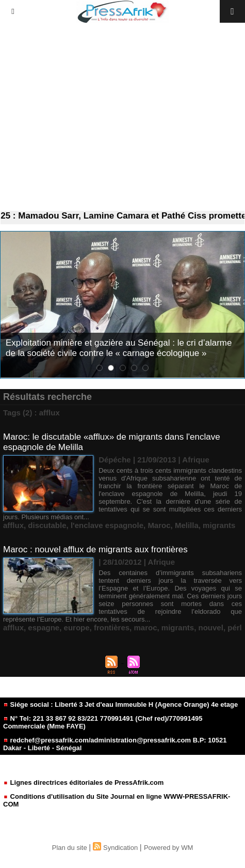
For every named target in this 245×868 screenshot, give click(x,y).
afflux (13, 525)
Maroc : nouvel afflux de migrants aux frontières (95, 549)
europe (77, 627)
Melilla (187, 525)
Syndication (120, 848)
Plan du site (70, 848)
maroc (145, 627)
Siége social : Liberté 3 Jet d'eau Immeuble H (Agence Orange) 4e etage (120, 704)
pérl (235, 627)
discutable (47, 525)
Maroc (159, 525)
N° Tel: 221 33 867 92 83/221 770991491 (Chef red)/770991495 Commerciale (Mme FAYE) (103, 722)
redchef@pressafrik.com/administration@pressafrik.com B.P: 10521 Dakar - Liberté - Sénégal (115, 744)
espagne (44, 627)
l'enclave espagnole (107, 525)
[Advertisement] (123, 117)
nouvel (211, 627)
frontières (112, 627)
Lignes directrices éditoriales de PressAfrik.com (83, 782)
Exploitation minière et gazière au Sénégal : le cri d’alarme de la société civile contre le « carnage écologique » (119, 348)
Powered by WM (168, 848)
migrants (219, 525)
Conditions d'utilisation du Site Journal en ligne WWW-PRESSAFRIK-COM (117, 800)
